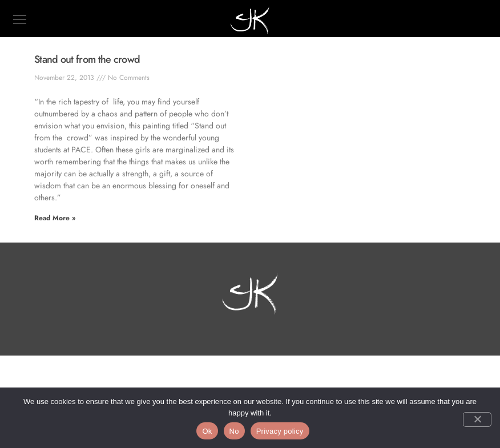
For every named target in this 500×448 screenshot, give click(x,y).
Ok (207, 431)
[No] (477, 419)
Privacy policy (280, 431)
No (234, 431)
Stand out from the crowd (87, 59)
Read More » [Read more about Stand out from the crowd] (55, 218)
